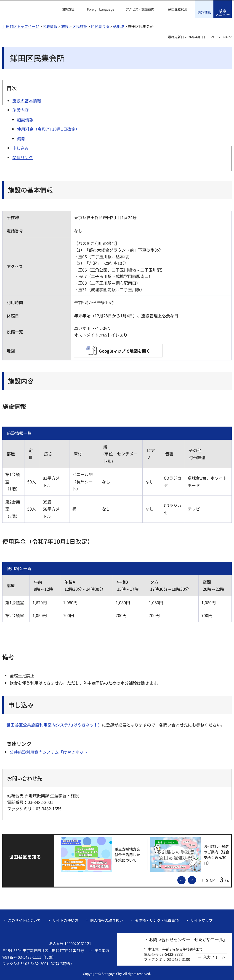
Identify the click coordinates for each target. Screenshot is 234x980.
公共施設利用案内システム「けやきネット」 (51, 751)
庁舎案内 (102, 950)
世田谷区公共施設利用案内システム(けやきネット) (53, 725)
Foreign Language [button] (101, 9)
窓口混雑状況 (178, 9)
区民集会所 (100, 26)
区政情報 (50, 26)
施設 (65, 26)
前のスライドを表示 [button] (185, 879)
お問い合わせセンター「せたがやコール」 (188, 939)
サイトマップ (202, 920)
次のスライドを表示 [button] (196, 879)
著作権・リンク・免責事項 (157, 920)
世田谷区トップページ (21, 26)
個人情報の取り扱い (106, 920)
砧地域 (119, 26)
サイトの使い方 (65, 920)
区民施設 (80, 26)
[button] (65, 9)
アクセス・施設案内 (140, 9)
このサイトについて (24, 920)
